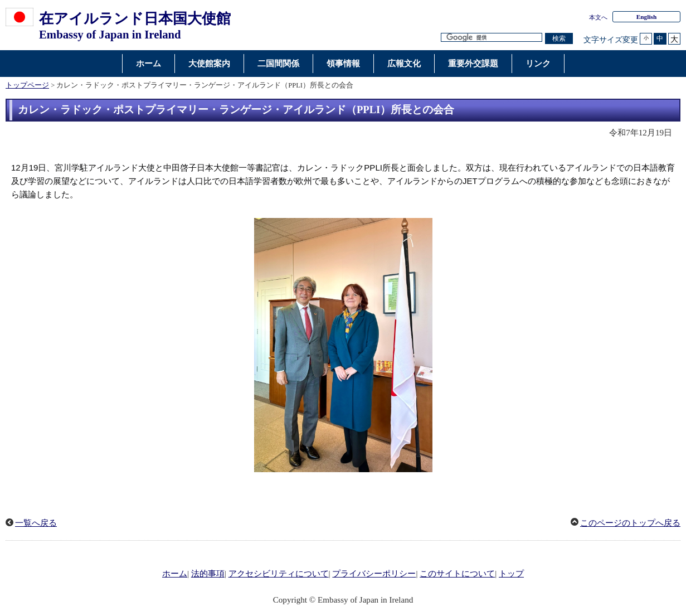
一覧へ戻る (36, 523)
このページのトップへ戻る (630, 523)
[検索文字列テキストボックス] (492, 38)
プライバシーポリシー (374, 574)
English (647, 17)
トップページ (27, 85)
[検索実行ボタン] (559, 39)
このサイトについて (457, 574)
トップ (511, 574)
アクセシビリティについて (279, 574)
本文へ (598, 17)
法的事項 (208, 574)
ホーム (175, 574)
